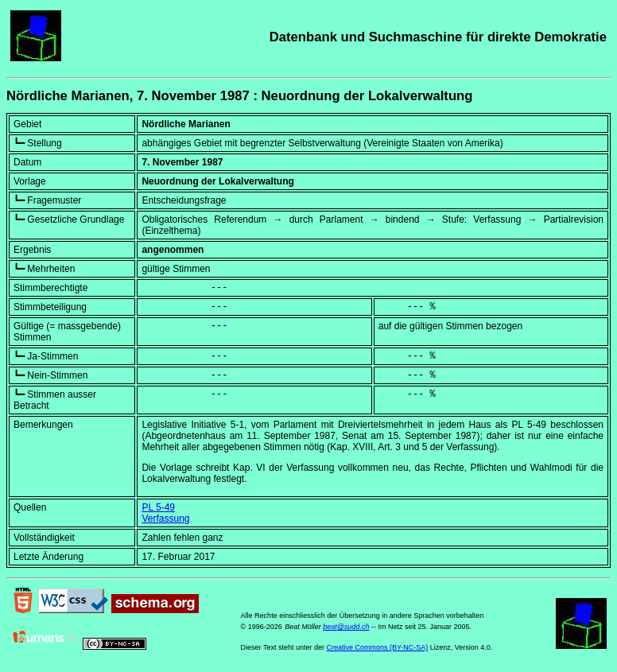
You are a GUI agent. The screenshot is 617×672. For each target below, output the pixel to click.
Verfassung (165, 519)
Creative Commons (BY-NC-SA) (378, 647)
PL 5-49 (158, 507)
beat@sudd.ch (346, 627)
